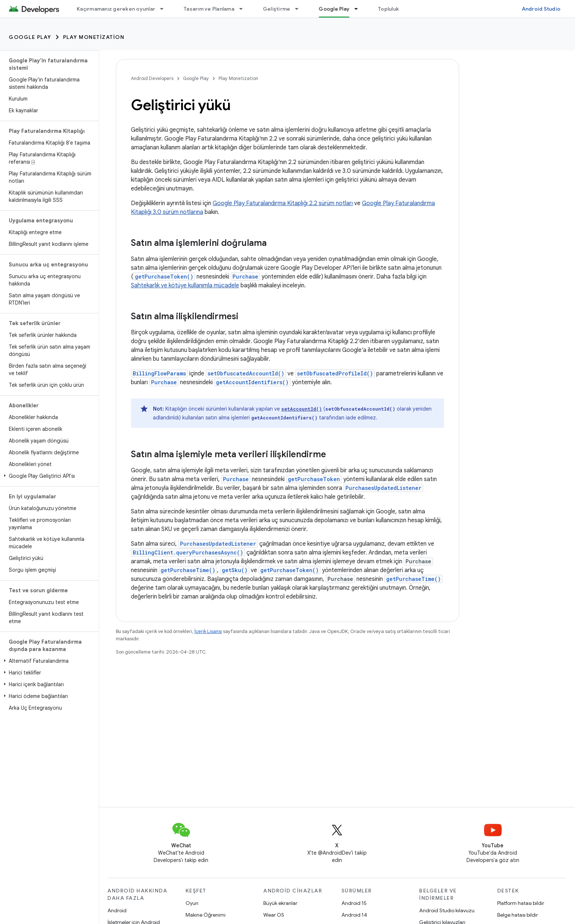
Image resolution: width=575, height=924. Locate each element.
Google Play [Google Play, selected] (334, 9)
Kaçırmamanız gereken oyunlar (116, 9)
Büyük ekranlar (280, 903)
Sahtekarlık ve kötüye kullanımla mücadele (185, 285)
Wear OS (274, 915)
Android (117, 910)
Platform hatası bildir (521, 903)
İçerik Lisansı (208, 631)
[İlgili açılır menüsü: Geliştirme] (300, 9)
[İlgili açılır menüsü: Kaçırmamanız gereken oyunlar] (165, 9)
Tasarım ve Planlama (209, 9)
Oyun (192, 903)
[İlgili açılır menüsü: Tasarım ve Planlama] (244, 9)
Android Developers (152, 78)
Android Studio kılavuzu (447, 910)
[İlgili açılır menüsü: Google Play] (359, 9)
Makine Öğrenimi (206, 915)
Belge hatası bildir (518, 915)
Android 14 (354, 915)
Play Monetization (94, 37)
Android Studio (541, 9)
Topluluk (389, 9)
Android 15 (354, 903)
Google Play (30, 37)
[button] (48, 476)
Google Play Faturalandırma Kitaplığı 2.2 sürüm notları (283, 203)
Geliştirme (277, 9)
